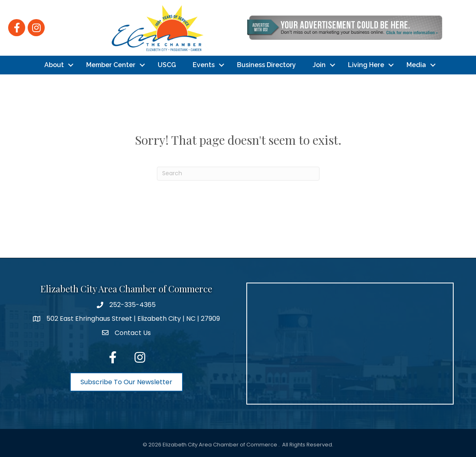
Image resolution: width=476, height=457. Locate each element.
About (54, 65)
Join (319, 65)
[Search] (238, 174)
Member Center (111, 65)
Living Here (366, 65)
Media (416, 65)
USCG (167, 65)
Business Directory (266, 65)
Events (204, 65)
